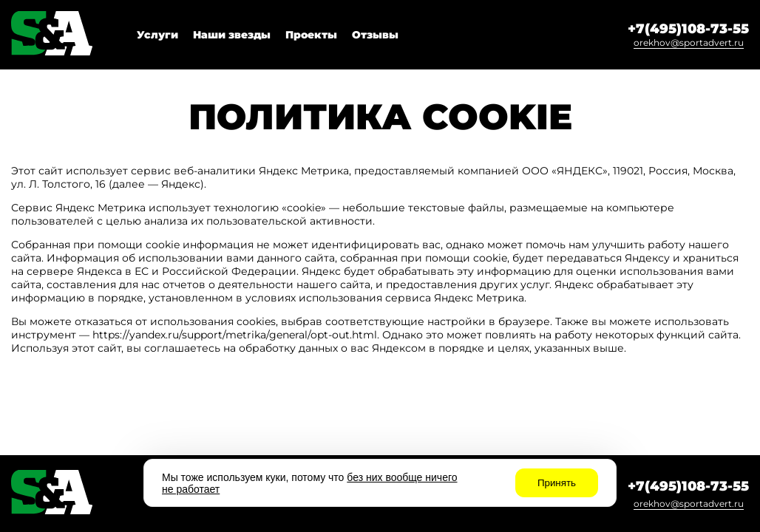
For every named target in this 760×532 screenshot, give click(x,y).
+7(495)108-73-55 (688, 29)
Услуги (157, 35)
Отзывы (375, 35)
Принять (557, 483)
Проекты (311, 35)
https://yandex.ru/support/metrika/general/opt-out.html (235, 335)
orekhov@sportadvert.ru (689, 42)
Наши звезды (232, 35)
